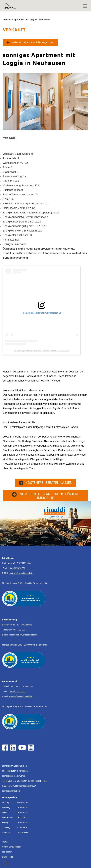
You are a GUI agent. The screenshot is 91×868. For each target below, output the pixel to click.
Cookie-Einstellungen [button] (12, 847)
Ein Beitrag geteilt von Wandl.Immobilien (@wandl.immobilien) (42, 350)
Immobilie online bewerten (14, 776)
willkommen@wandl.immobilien (23, 635)
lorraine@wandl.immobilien (21, 696)
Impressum (7, 852)
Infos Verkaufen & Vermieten (15, 771)
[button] (5, 863)
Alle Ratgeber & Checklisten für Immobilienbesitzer (25, 781)
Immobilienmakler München (14, 766)
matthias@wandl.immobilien (21, 573)
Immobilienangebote (11, 791)
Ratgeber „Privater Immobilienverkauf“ (19, 786)
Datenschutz (8, 857)
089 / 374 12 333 (18, 568)
